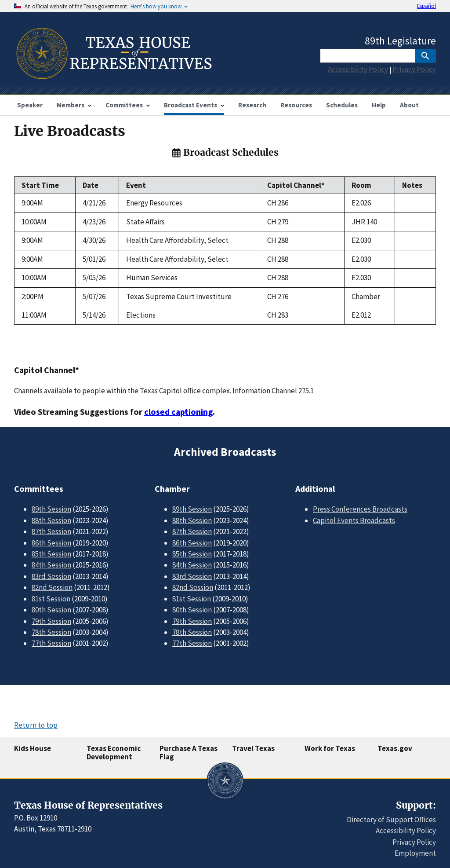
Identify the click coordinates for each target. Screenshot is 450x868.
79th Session (51, 621)
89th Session (51, 509)
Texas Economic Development (114, 753)
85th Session (51, 554)
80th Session (51, 610)
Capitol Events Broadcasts (354, 520)
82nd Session (52, 587)
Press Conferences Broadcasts (360, 509)
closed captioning (178, 412)
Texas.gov (395, 748)
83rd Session (51, 576)
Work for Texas (330, 748)
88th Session (51, 520)
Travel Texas (253, 748)
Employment (415, 853)
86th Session (51, 543)
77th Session (51, 643)
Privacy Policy (414, 70)
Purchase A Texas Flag (189, 753)
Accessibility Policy (358, 70)
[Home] (113, 75)
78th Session (51, 632)
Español (426, 6)
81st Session (51, 599)
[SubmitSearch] (425, 56)
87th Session (51, 531)
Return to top (36, 725)
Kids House (33, 748)
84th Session (51, 565)
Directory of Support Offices (391, 820)
